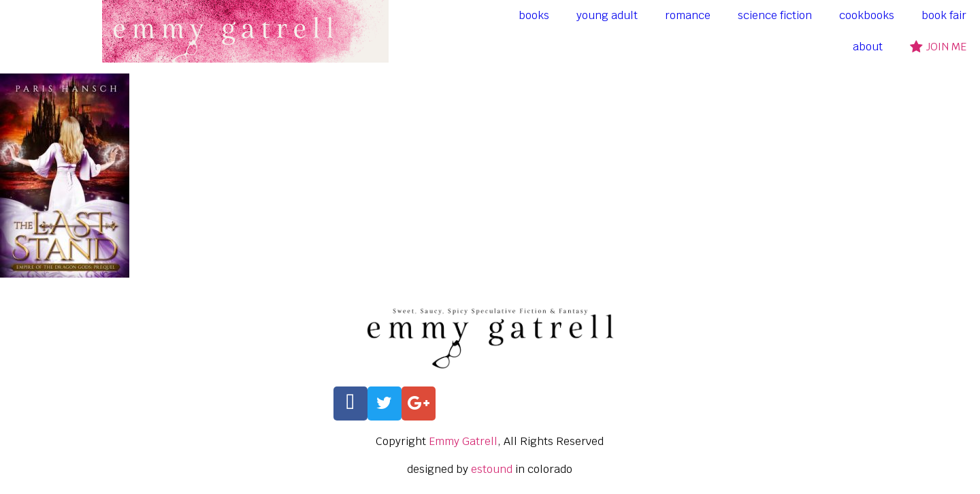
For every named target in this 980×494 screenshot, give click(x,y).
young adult (607, 15)
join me (938, 47)
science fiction (775, 15)
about (868, 47)
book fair (944, 15)
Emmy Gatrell (463, 441)
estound (492, 469)
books (534, 15)
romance (688, 15)
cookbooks (867, 15)
